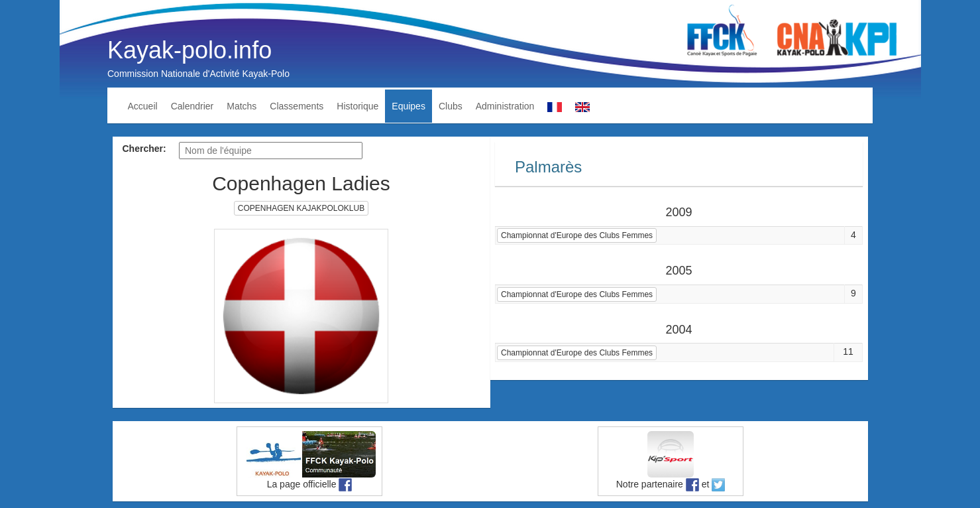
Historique (357, 106)
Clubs (451, 106)
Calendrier (192, 106)
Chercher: (144, 149)
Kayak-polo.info (190, 50)
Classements (297, 106)
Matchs (242, 106)
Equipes (408, 106)
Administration (505, 106)
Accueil (143, 106)
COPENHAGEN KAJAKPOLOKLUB (301, 208)
